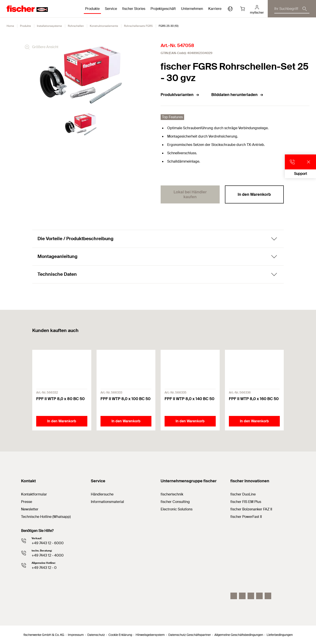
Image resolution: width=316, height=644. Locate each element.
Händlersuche (102, 494)
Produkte (25, 26)
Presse (27, 502)
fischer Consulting (175, 502)
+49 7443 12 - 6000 (48, 543)
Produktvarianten (180, 95)
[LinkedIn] (242, 596)
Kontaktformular (34, 494)
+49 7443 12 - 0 (44, 568)
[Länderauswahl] (230, 9)
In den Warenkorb (254, 194)
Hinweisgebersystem (150, 635)
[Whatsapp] (268, 596)
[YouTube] (251, 596)
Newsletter (30, 509)
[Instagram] (234, 596)
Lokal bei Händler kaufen (190, 194)
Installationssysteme (49, 26)
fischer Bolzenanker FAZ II (251, 509)
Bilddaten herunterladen (237, 95)
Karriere (215, 9)
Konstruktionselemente (104, 26)
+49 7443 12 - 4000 (48, 555)
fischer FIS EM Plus (246, 502)
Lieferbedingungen (280, 635)
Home (10, 26)
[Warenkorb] (242, 9)
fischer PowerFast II (246, 517)
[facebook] (259, 596)
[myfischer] (257, 9)
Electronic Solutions (177, 509)
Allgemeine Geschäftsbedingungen (239, 635)
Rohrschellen (76, 26)
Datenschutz (96, 635)
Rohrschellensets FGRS (138, 26)
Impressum (76, 635)
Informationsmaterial (107, 502)
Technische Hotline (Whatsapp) (46, 517)
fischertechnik (172, 494)
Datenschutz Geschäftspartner (190, 635)
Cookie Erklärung (120, 635)
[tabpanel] (81, 124)
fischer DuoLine (243, 494)
